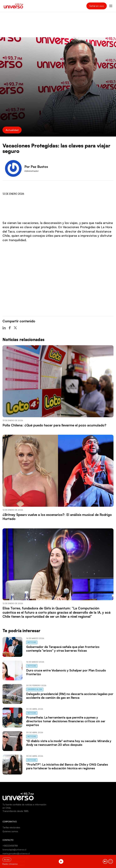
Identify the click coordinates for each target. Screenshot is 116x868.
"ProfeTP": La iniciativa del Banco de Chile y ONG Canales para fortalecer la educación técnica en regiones (67, 766)
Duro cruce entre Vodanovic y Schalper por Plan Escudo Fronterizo (66, 672)
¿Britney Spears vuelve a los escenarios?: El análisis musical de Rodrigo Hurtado (57, 517)
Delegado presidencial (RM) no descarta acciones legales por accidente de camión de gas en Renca (70, 696)
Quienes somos (10, 831)
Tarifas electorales (11, 827)
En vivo (7, 860)
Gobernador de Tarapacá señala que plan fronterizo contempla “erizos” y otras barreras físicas (63, 649)
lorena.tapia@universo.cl (14, 850)
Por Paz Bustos (36, 167)
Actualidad (12, 130)
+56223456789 (10, 846)
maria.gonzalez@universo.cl (16, 853)
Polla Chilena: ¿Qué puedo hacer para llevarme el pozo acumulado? (54, 425)
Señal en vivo (97, 6)
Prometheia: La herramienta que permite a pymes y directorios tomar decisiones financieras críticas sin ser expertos (66, 721)
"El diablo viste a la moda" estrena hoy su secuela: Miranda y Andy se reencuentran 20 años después (69, 743)
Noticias (32, 642)
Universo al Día (35, 689)
